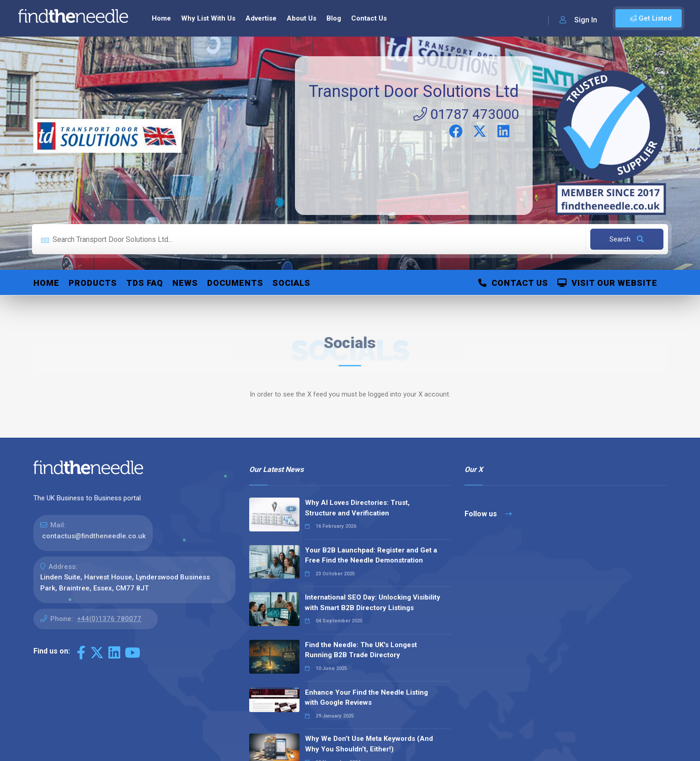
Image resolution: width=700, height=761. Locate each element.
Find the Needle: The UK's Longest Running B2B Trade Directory (361, 650)
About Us (302, 18)
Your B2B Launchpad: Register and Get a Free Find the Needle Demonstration (371, 555)
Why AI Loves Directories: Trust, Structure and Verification (357, 508)
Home (161, 18)
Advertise (261, 18)
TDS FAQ (145, 283)
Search (627, 239)
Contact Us (369, 18)
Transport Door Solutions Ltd (414, 91)
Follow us (488, 514)
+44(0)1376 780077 (109, 619)
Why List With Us (208, 18)
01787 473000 (466, 114)
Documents (235, 283)
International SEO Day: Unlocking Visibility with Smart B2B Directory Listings (373, 603)
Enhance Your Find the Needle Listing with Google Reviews (366, 698)
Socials (291, 283)
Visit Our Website (607, 283)
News (185, 283)
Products (93, 283)
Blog (334, 18)
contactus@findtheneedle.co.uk (94, 536)
